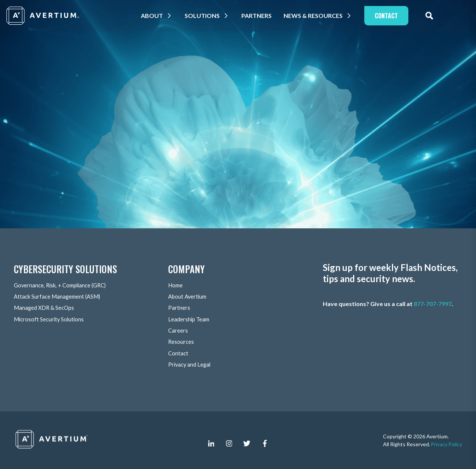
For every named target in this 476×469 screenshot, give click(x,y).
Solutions (210, 16)
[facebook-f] (265, 443)
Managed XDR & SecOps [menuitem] (46, 308)
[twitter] (247, 443)
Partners (264, 16)
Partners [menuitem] (179, 308)
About (159, 16)
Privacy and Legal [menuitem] (191, 364)
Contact (394, 16)
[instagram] (229, 443)
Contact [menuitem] (179, 353)
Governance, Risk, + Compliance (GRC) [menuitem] (64, 286)
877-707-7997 (433, 304)
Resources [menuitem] (181, 342)
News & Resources (321, 16)
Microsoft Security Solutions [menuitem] (50, 319)
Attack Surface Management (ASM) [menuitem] (60, 297)
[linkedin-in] (211, 443)
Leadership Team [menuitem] (190, 319)
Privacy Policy (446, 444)
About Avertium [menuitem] (189, 297)
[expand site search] (437, 16)
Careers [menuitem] (178, 331)
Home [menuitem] (176, 286)
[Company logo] (43, 16)
